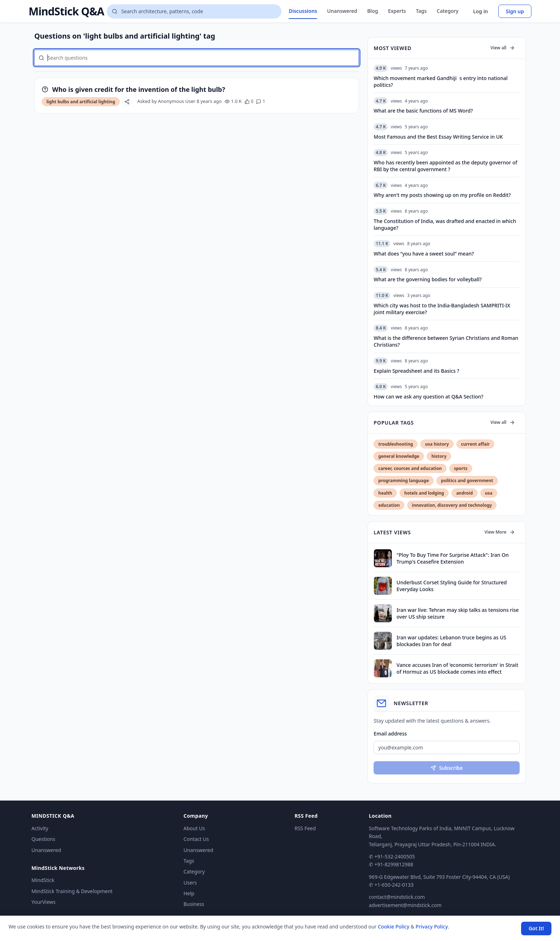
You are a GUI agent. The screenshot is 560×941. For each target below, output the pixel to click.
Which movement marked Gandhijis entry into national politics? (441, 81)
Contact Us (196, 839)
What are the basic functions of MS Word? (423, 111)
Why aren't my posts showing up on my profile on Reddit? (442, 195)
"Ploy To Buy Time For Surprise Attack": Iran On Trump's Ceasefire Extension (452, 558)
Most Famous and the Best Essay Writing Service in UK (438, 137)
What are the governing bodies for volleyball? (427, 279)
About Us (194, 828)
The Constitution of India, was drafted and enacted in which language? (445, 224)
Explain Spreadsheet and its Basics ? (416, 371)
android (464, 493)
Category (448, 11)
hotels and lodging (424, 493)
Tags (421, 11)
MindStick (43, 880)
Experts (397, 11)
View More (500, 532)
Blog (372, 11)
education (389, 505)
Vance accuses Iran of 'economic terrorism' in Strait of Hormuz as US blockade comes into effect (457, 668)
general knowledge (399, 456)
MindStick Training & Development (72, 891)
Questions (43, 839)
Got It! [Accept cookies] (536, 928)
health (385, 493)
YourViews (43, 902)
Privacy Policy (432, 927)
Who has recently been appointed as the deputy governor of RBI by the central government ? (445, 166)
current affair (475, 444)
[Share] (127, 102)
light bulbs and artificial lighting (81, 102)
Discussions (303, 11)
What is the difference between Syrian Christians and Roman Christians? (446, 341)
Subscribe (446, 768)
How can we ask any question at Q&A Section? (428, 397)
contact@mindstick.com (397, 897)
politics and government (467, 481)
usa (489, 493)
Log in (481, 11)
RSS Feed (305, 828)
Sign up (515, 11)
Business (194, 904)
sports (461, 468)
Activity (40, 828)
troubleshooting (396, 444)
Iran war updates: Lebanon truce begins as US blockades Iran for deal (451, 641)
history (439, 456)
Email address (390, 734)
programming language (403, 481)
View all (503, 48)
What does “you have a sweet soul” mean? (424, 254)
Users (190, 883)
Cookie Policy (394, 927)
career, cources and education (410, 468)
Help (189, 893)
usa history (437, 444)
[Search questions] (194, 11)
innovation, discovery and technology (452, 505)
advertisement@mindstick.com (405, 905)
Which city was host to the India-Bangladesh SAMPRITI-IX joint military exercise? (442, 309)
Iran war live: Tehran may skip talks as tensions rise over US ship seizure (457, 613)
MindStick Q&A (66, 11)
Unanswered (342, 11)
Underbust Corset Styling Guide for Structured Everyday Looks (452, 586)
